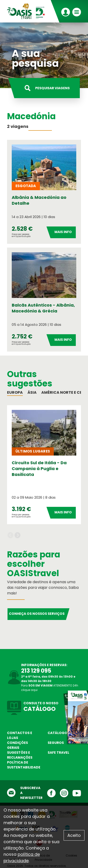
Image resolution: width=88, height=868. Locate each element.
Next (17, 535)
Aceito (74, 835)
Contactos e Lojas (20, 735)
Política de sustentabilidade (24, 765)
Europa (15, 392)
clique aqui (29, 690)
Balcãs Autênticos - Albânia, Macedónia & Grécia (43, 308)
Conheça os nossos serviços (37, 614)
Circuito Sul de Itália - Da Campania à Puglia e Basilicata (39, 469)
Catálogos (59, 733)
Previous (10, 535)
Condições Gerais (17, 745)
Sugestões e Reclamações (20, 755)
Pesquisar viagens (52, 88)
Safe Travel (58, 753)
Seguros (56, 743)
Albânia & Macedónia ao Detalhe (39, 200)
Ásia (32, 392)
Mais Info (63, 232)
